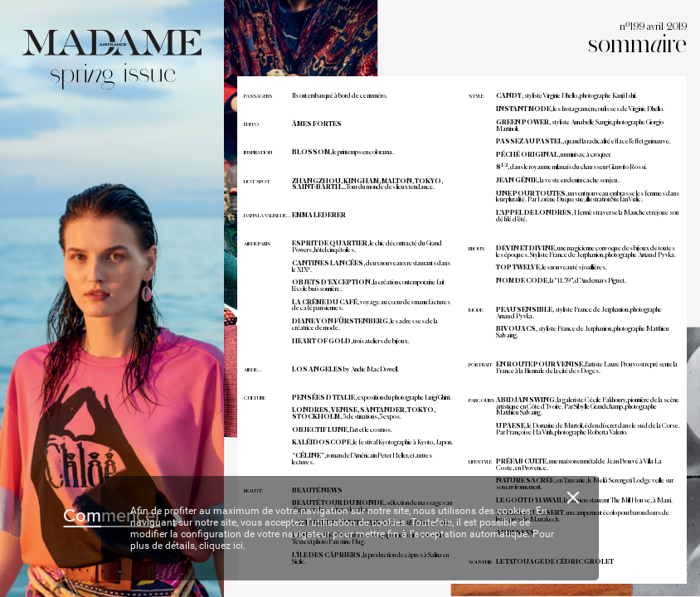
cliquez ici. (222, 546)
